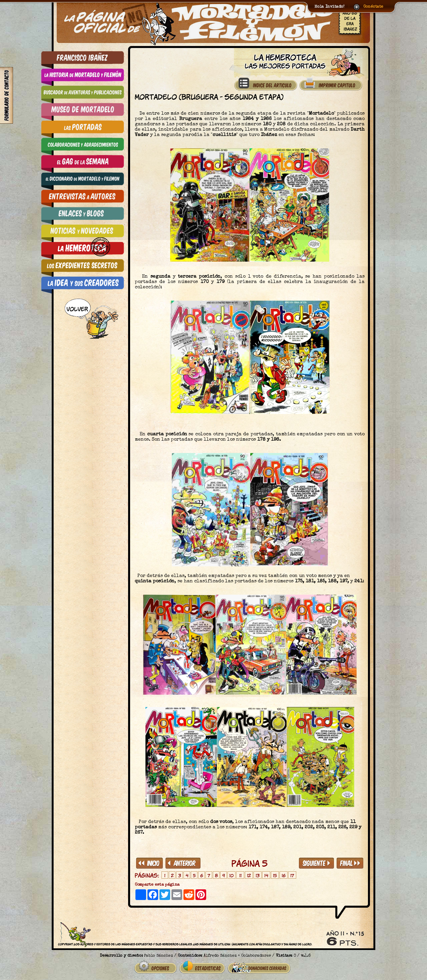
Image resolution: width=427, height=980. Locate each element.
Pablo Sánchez (158, 956)
